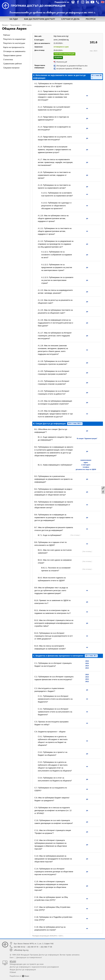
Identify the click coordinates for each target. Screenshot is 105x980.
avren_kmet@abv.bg (61, 40)
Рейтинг (7, 35)
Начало (5, 25)
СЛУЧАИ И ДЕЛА (70, 19)
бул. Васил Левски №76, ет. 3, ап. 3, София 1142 (34, 943)
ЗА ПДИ (14, 19)
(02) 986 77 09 (46, 947)
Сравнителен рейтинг (13, 64)
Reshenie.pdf (62, 62)
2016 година (27, 25)
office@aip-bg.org (21, 950)
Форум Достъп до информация (23, 969)
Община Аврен (14, 28)
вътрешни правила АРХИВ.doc (69, 69)
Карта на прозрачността (14, 47)
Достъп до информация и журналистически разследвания (34, 967)
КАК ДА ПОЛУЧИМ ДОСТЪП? (40, 19)
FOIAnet (13, 972)
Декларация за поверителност (29, 957)
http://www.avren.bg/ (61, 36)
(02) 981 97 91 (33, 947)
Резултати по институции (14, 43)
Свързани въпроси (11, 68)
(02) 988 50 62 (19, 947)
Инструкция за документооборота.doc (72, 66)
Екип (12, 957)
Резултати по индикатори (14, 39)
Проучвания (15, 25)
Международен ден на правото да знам (27, 964)
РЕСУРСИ (91, 19)
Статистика (8, 59)
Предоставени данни (12, 55)
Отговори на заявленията (14, 51)
